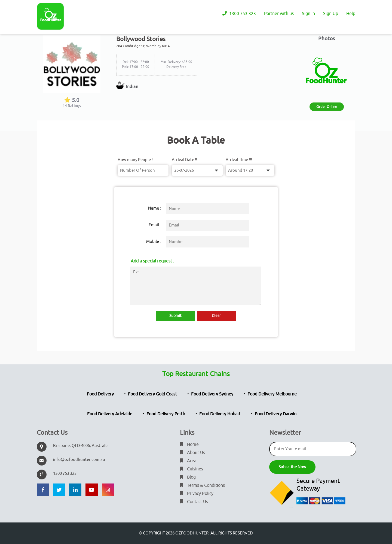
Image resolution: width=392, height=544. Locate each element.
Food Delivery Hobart (220, 414)
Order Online (327, 107)
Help (351, 14)
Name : (154, 208)
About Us (192, 453)
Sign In (308, 14)
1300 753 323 (239, 14)
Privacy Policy (197, 494)
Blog (188, 477)
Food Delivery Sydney (212, 394)
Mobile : (154, 242)
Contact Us (194, 502)
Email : (155, 225)
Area (188, 461)
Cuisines (192, 469)
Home (189, 445)
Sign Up (331, 14)
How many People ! (135, 160)
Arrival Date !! (184, 160)
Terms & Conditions (202, 485)
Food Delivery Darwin (276, 414)
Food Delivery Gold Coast (152, 394)
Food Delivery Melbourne (272, 394)
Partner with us (279, 14)
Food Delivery (100, 394)
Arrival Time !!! (239, 160)
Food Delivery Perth (166, 414)
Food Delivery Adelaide (110, 414)
